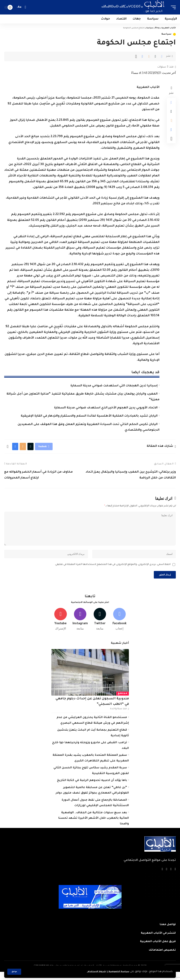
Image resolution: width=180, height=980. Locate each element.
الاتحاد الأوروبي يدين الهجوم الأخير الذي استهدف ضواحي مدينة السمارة (106, 408)
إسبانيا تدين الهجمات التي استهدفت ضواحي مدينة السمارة (114, 386)
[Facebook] (120, 626)
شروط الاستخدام (92, 972)
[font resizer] (20, 7)
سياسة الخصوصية (117, 972)
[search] (25, 7)
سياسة (167, 34)
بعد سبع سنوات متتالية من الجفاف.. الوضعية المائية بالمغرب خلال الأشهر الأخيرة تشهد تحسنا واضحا (94, 826)
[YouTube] (166, 877)
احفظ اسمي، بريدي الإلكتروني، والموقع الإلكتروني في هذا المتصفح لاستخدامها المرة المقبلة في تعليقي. (113, 570)
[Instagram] (80, 626)
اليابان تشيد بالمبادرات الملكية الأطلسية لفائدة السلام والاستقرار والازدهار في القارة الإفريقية (89, 416)
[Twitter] (100, 626)
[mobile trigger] (172, 7)
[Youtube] (61, 626)
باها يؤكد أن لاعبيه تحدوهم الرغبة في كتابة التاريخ (92, 788)
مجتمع (123, 702)
